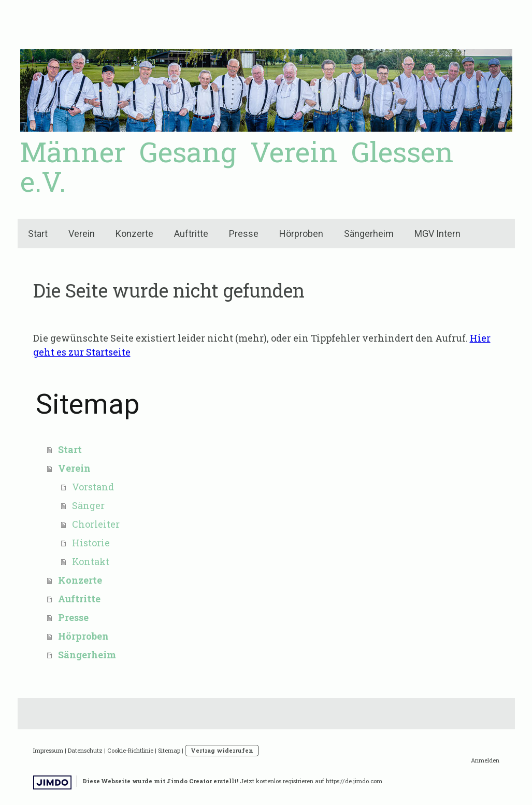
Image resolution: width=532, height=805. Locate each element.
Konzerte (134, 234)
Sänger (88, 505)
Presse (244, 234)
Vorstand (93, 487)
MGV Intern (437, 234)
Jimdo (52, 782)
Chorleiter (96, 524)
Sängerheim (369, 234)
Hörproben (301, 234)
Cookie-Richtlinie (130, 750)
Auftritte (191, 234)
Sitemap (169, 750)
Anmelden (485, 760)
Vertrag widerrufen (222, 750)
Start (38, 234)
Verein (82, 234)
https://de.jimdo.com (354, 781)
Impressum (48, 750)
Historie (91, 543)
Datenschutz (85, 750)
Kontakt (91, 561)
